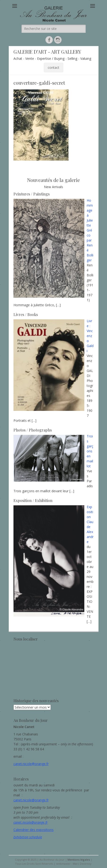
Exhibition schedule (28, 837)
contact (53, 67)
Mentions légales (79, 860)
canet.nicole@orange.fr (31, 764)
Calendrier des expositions (34, 830)
